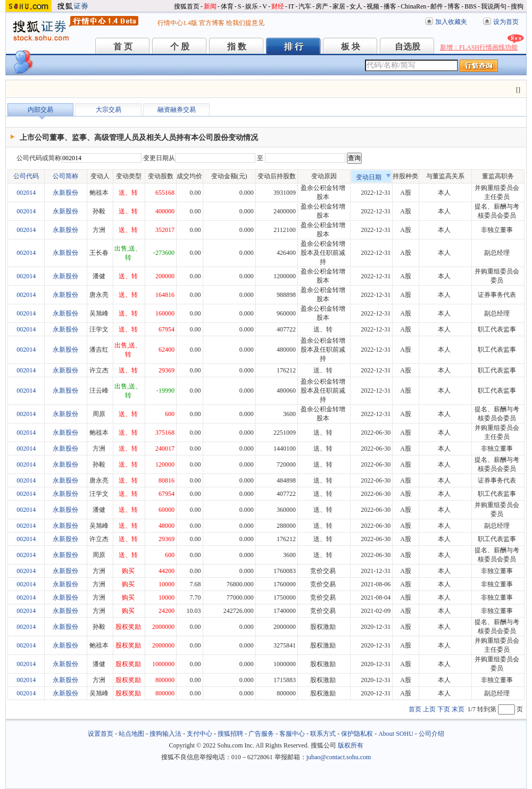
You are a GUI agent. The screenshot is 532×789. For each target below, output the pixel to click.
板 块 (351, 47)
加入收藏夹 (451, 22)
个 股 (180, 47)
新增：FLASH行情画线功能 (479, 47)
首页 (415, 709)
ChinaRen (413, 6)
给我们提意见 (245, 23)
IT (291, 6)
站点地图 (131, 734)
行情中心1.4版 (177, 23)
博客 (454, 6)
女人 (356, 6)
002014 (26, 193)
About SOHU (396, 734)
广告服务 (261, 734)
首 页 (123, 47)
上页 (429, 709)
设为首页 (506, 22)
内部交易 (40, 110)
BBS (471, 6)
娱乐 (252, 6)
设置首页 (101, 734)
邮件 (437, 6)
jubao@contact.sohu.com (339, 757)
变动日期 (373, 177)
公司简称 (65, 176)
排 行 (294, 47)
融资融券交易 (177, 110)
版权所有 (351, 745)
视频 (373, 6)
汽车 (305, 6)
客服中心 (292, 734)
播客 (390, 6)
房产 (322, 6)
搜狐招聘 (230, 734)
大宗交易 (109, 110)
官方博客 (212, 23)
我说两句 (494, 6)
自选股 (408, 47)
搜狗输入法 (165, 734)
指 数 (237, 47)
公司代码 (26, 176)
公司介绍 (431, 734)
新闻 (210, 6)
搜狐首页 (187, 6)
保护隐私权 (357, 734)
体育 (227, 6)
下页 (444, 709)
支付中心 (199, 734)
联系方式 (323, 734)
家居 (339, 6)
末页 (458, 709)
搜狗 (517, 6)
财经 (278, 6)
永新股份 (65, 193)
